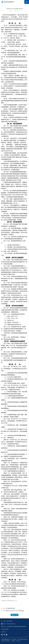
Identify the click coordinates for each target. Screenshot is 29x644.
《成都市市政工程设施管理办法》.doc (9, 601)
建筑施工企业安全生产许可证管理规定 (15, 611)
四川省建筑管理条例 (10, 608)
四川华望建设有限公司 (6, 639)
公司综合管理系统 (5, 629)
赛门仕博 (18, 641)
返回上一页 (15, 615)
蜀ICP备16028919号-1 (6, 641)
